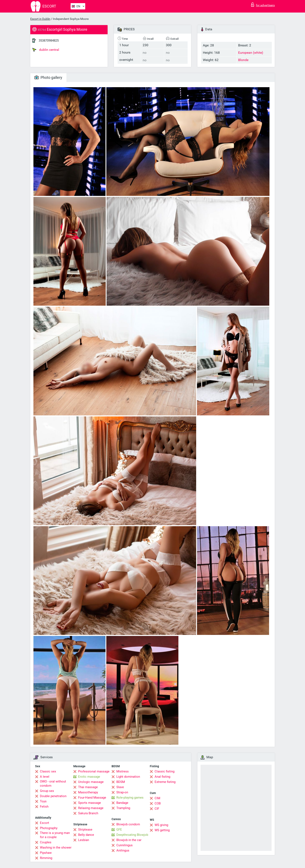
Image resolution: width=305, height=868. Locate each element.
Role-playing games (130, 798)
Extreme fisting (165, 782)
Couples (46, 842)
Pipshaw (46, 853)
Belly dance (86, 835)
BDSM (121, 782)
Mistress (123, 771)
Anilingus (123, 850)
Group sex (47, 791)
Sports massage (90, 803)
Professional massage (94, 771)
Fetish (44, 807)
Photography (49, 828)
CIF (157, 809)
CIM (157, 798)
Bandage (122, 803)
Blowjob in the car (129, 840)
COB (158, 803)
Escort (44, 823)
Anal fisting (162, 777)
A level (45, 777)
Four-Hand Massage (92, 798)
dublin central (46, 50)
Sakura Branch (88, 813)
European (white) (251, 53)
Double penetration (53, 796)
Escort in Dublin (40, 19)
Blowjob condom (128, 824)
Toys (43, 801)
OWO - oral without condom (53, 784)
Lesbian (84, 840)
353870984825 (49, 41)
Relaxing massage (91, 808)
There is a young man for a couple (55, 835)
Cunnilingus (125, 845)
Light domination (128, 777)
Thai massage (88, 787)
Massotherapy (88, 792)
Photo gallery (48, 77)
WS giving (161, 825)
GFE (119, 830)
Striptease (85, 830)
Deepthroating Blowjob (132, 835)
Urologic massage (91, 782)
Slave (120, 787)
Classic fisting (165, 771)
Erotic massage (89, 777)
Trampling (123, 808)
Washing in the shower (56, 848)
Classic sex (48, 771)
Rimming (46, 858)
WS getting (162, 830)
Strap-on (122, 792)
